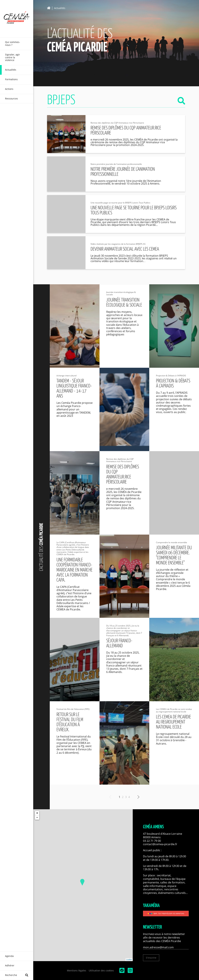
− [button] (37, 818)
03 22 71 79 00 (152, 841)
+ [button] (37, 813)
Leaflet (129, 960)
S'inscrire (151, 958)
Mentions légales (77, 970)
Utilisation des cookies (101, 970)
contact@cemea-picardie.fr (160, 844)
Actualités (60, 8)
